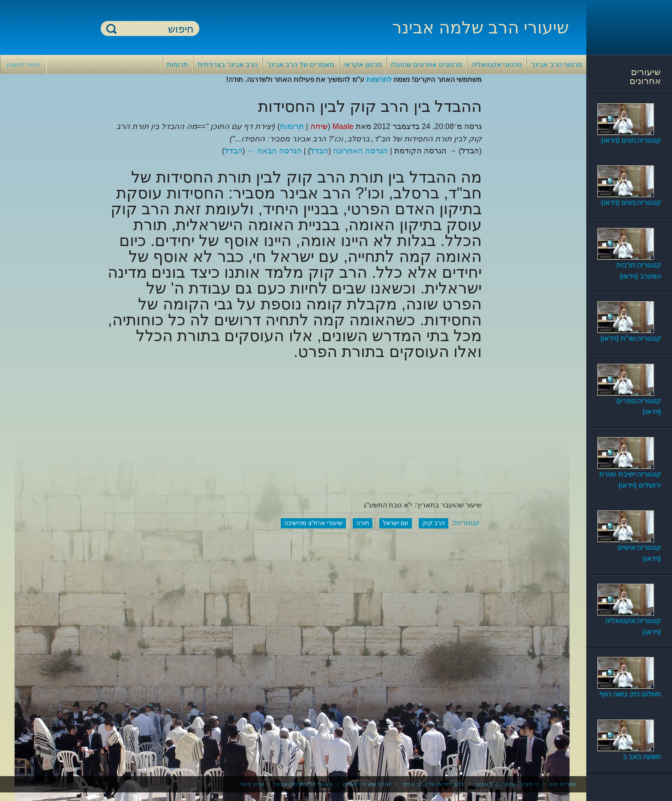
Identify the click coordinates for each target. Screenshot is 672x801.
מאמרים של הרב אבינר (301, 64)
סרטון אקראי (362, 64)
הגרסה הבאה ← (274, 151)
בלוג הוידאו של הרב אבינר (433, 784)
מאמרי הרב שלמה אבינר (303, 784)
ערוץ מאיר (252, 784)
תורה (363, 523)
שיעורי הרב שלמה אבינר (480, 27)
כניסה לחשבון (23, 64)
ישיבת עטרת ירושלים (367, 784)
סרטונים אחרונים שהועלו (426, 64)
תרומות (177, 64)
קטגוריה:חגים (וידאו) (631, 140)
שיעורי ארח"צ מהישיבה (313, 523)
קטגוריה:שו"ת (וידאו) (631, 338)
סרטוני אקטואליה (496, 64)
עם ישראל (396, 523)
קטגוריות (467, 523)
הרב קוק (433, 523)
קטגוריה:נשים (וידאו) (631, 202)
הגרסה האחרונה (360, 151)
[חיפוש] (155, 29)
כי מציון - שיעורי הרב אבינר (507, 784)
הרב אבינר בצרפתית (228, 64)
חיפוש (111, 28)
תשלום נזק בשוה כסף (630, 694)
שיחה (319, 126)
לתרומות (379, 79)
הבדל (319, 151)
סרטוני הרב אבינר (556, 64)
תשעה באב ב (642, 757)
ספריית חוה (562, 784)
